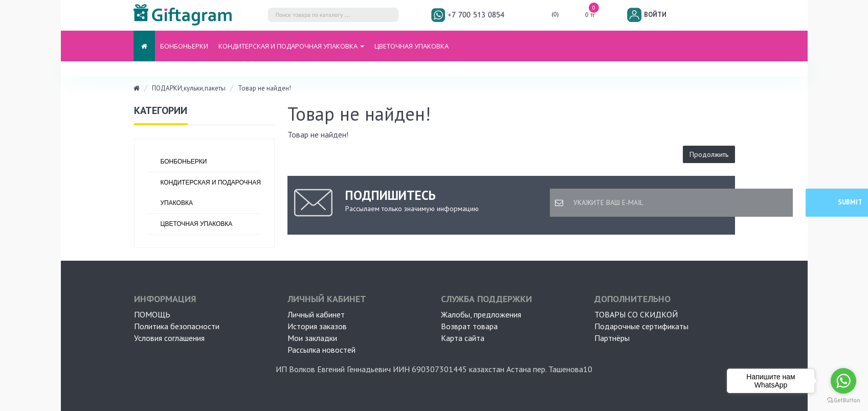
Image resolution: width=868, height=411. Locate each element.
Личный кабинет (316, 314)
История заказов (317, 326)
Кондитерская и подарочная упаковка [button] (291, 46)
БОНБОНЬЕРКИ (184, 46)
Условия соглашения (169, 338)
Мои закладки (312, 338)
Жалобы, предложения (481, 314)
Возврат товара (469, 326)
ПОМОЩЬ (152, 314)
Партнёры (612, 338)
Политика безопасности (177, 326)
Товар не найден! (264, 88)
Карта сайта (463, 338)
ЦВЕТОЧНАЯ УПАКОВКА (411, 46)
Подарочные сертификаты (641, 326)
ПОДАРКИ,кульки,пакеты (189, 88)
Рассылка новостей (321, 350)
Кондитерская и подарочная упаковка (211, 193)
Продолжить (709, 154)
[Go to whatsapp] (843, 381)
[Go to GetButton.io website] (843, 401)
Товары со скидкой (636, 314)
